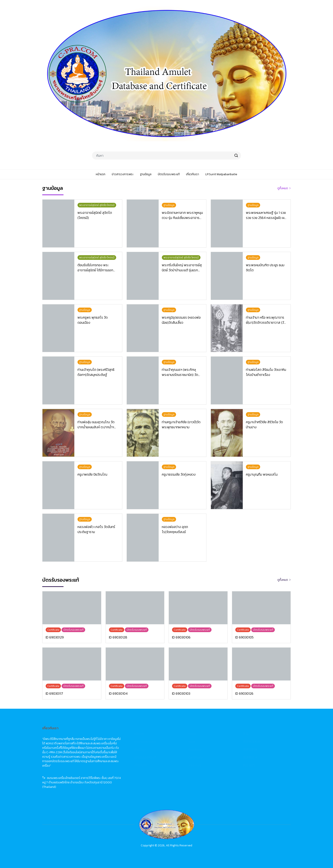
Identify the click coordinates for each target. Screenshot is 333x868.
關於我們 (249, 765)
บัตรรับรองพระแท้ (145, 757)
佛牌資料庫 (250, 750)
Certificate (196, 757)
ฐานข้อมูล (140, 750)
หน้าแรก (139, 734)
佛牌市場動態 (252, 742)
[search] (236, 155)
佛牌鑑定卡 (250, 757)
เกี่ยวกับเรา (141, 765)
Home (193, 734)
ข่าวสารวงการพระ (145, 742)
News (192, 742)
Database (195, 750)
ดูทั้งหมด (283, 188)
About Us (195, 765)
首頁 (246, 734)
